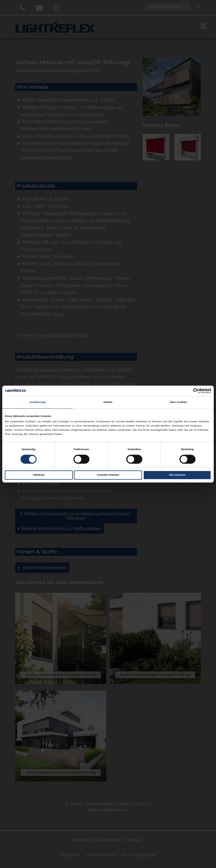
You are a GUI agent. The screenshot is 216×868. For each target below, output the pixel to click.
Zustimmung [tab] (38, 402)
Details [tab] (108, 402)
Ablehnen (39, 475)
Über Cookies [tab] (179, 402)
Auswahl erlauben (108, 475)
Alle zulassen (177, 475)
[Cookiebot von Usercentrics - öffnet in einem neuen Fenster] (187, 391)
